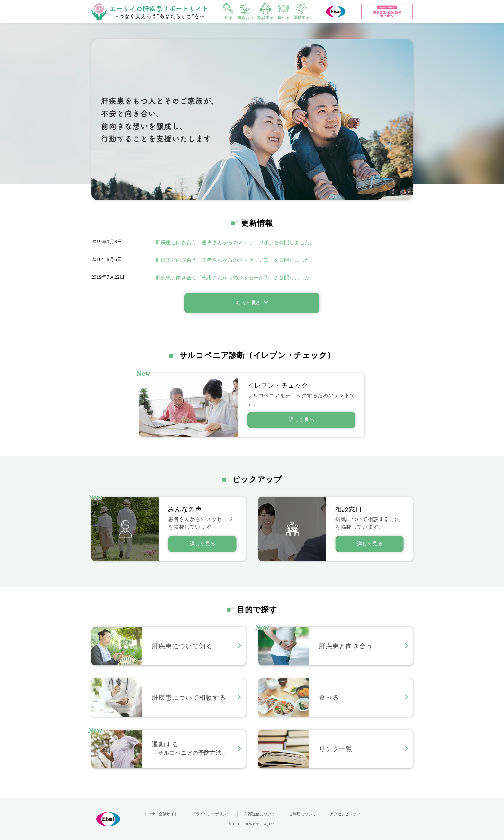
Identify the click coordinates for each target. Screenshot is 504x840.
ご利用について (302, 814)
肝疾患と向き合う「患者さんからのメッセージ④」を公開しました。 (235, 242)
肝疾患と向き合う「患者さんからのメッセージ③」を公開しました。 (235, 260)
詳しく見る (203, 544)
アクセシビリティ (345, 814)
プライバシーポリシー (211, 814)
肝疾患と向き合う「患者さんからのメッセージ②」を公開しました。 (235, 278)
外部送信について (260, 814)
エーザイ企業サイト (161, 814)
